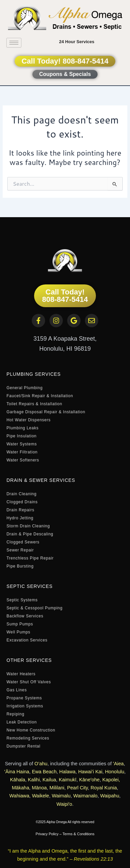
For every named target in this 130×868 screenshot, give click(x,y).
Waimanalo (85, 796)
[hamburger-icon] (14, 43)
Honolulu (115, 772)
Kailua (49, 780)
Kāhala (18, 780)
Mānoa (39, 788)
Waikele (41, 796)
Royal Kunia (104, 788)
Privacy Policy (47, 834)
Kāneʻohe (89, 780)
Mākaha (20, 788)
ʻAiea (118, 764)
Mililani (57, 788)
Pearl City (78, 788)
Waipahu (110, 796)
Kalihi (34, 780)
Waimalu (61, 796)
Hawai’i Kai (90, 772)
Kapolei (110, 780)
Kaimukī (68, 780)
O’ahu (41, 764)
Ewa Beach (44, 772)
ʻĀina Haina (17, 772)
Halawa (67, 772)
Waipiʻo (64, 804)
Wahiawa (19, 796)
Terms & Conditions (78, 834)
